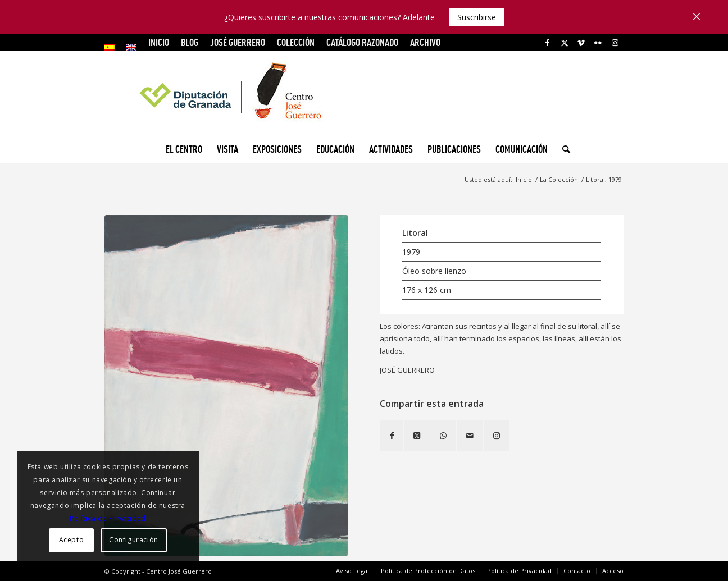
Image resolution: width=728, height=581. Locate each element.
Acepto (72, 540)
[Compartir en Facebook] (392, 436)
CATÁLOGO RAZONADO (362, 42)
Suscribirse (477, 17)
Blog (190, 42)
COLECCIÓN (296, 42)
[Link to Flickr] (598, 43)
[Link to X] (564, 43)
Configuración (134, 540)
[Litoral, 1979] (226, 385)
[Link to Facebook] (547, 43)
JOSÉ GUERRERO (238, 42)
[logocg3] (364, 93)
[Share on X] (417, 436)
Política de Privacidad (108, 518)
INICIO (159, 42)
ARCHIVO (425, 42)
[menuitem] (113, 47)
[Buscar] (563, 149)
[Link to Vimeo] (581, 43)
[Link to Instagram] (615, 43)
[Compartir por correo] (470, 436)
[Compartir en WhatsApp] (443, 436)
